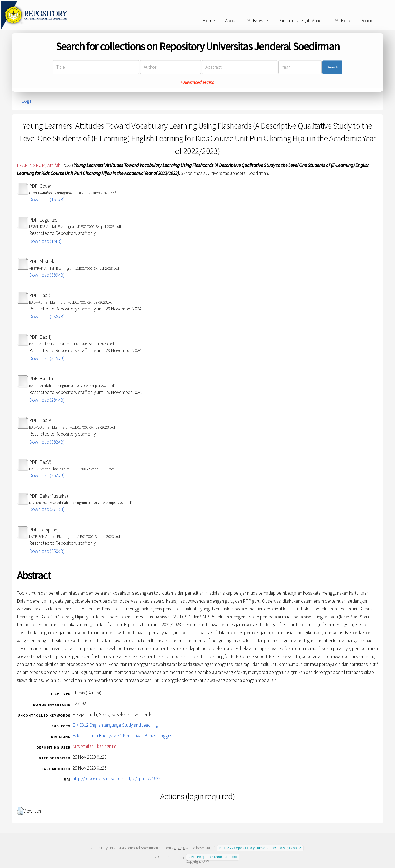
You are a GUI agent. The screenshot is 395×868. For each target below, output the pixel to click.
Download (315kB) (47, 358)
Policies (368, 21)
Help (345, 21)
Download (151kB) (47, 200)
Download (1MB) (45, 241)
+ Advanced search (197, 82)
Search (332, 67)
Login (27, 101)
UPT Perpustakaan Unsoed (213, 856)
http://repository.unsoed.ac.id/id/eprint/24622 (117, 778)
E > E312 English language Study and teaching (115, 725)
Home (209, 21)
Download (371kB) (47, 509)
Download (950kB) (47, 551)
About (231, 21)
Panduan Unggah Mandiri (301, 21)
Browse (260, 21)
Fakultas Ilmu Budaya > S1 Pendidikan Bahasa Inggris (123, 736)
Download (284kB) (47, 400)
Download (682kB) (47, 442)
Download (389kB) (47, 275)
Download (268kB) (47, 317)
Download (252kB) (47, 475)
